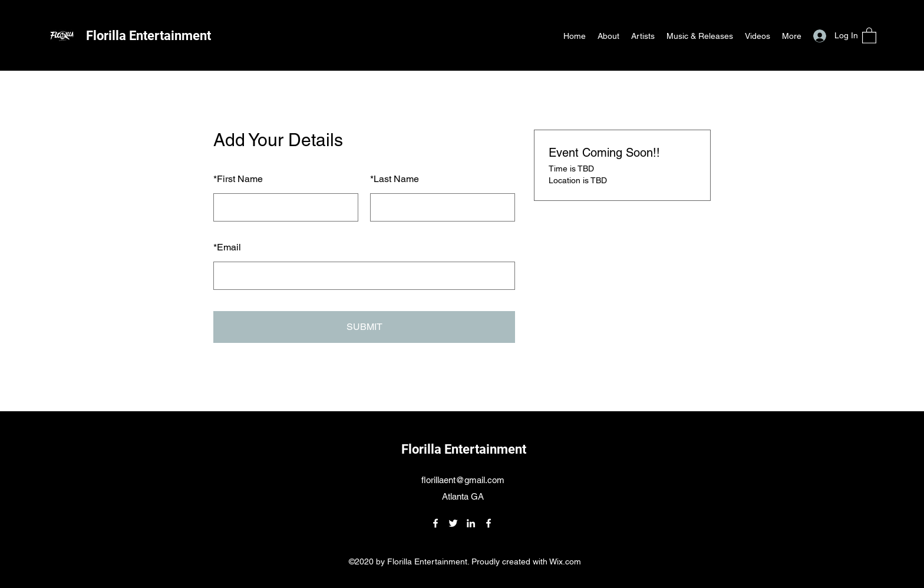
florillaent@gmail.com (463, 480)
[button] (869, 35)
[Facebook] (435, 523)
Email (227, 247)
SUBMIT (364, 327)
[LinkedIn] (471, 523)
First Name (238, 179)
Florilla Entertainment (148, 36)
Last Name (395, 179)
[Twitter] (453, 523)
